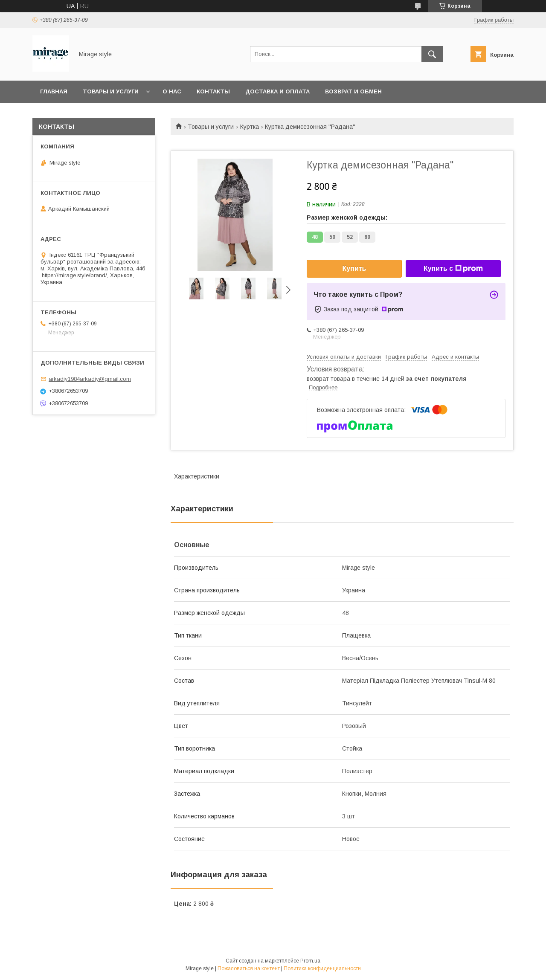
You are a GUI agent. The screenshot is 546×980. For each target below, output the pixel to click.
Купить (354, 268)
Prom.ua (310, 961)
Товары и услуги (111, 91)
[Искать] (432, 54)
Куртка (250, 127)
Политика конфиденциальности (322, 968)
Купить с (453, 269)
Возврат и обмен (353, 91)
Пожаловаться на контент (249, 968)
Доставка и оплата (277, 91)
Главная (54, 91)
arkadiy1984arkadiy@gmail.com (90, 379)
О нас (172, 91)
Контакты (213, 91)
